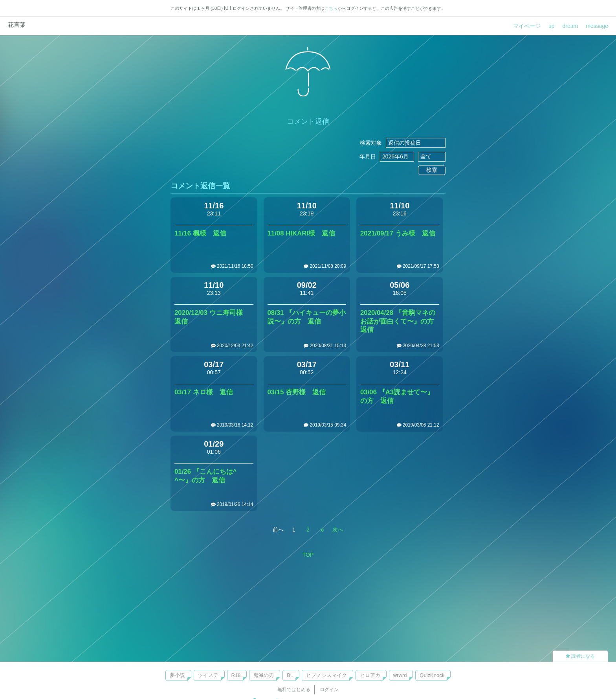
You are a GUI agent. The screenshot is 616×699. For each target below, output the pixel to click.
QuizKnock (432, 675)
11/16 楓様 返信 (200, 233)
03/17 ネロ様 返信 (204, 392)
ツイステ (208, 675)
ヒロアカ (370, 675)
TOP (308, 555)
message (597, 26)
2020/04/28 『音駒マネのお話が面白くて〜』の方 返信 (400, 321)
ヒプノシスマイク (326, 675)
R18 (236, 675)
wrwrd (400, 675)
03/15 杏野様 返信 (297, 392)
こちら (331, 8)
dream (570, 26)
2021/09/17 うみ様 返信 (398, 233)
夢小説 (177, 675)
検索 (432, 170)
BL (290, 675)
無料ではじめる (294, 690)
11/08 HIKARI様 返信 (301, 233)
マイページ (527, 26)
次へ (338, 530)
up (552, 26)
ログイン (329, 690)
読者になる (580, 656)
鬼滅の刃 (264, 675)
